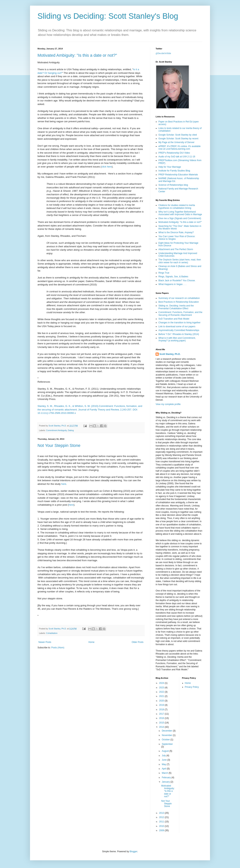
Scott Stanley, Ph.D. (170, 354)
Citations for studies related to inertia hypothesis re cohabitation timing (177, 207)
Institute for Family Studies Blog (174, 171)
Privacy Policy (192, 687)
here (64, 484)
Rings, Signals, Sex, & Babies (173, 277)
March (165, 773)
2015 (162, 723)
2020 (162, 701)
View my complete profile (168, 404)
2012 (162, 817)
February (167, 778)
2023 (162, 688)
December (167, 731)
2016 (162, 718)
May (164, 764)
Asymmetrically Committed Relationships (179, 330)
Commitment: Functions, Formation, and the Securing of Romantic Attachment (180, 314)
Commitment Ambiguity (56, 430)
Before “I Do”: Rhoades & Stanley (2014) (179, 334)
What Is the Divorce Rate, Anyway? (176, 232)
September (167, 744)
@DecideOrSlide (163, 53)
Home (91, 642)
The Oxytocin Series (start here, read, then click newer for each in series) (180, 261)
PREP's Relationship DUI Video (174, 153)
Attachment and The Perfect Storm (176, 249)
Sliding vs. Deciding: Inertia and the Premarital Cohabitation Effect (176, 307)
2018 (162, 710)
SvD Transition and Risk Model (174, 319)
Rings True (164, 273)
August (166, 751)
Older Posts (138, 642)
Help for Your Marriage (170, 167)
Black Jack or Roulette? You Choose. (177, 281)
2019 (162, 705)
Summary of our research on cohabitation (179, 298)
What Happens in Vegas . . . (172, 284)
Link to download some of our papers (177, 327)
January (166, 782)
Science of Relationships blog (173, 185)
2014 (162, 727)
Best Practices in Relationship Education (179, 302)
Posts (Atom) (58, 648)
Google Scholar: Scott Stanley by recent (178, 139)
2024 (162, 683)
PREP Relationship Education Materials (178, 175)
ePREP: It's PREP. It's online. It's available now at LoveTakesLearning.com (180, 148)
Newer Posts (45, 642)
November (167, 735)
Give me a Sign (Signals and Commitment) (180, 218)
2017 (162, 714)
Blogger (133, 851)
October (166, 740)
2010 (162, 826)
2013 (162, 813)
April (164, 769)
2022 (162, 692)
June (165, 760)
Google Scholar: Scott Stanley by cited (178, 135)
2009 (162, 830)
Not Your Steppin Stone (59, 445)
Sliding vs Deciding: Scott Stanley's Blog (108, 16)
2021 (162, 696)
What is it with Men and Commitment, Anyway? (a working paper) (177, 339)
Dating (71, 430)
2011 (162, 822)
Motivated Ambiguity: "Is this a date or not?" (77, 55)
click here (107, 167)
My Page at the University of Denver (176, 142)
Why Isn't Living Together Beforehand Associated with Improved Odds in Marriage (180, 213)
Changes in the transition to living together (179, 323)
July (164, 756)
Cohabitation (52, 633)
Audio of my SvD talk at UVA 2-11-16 (177, 157)
